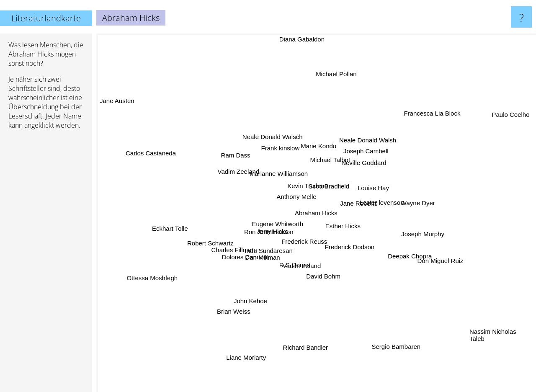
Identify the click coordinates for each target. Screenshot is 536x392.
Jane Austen (119, 111)
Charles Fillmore (235, 246)
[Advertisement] (46, 264)
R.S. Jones (297, 269)
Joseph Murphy (414, 235)
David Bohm (316, 285)
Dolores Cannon (247, 254)
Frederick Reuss (307, 246)
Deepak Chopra (414, 263)
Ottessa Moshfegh (169, 272)
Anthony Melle (293, 192)
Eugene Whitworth (279, 224)
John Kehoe (252, 299)
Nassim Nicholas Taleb (493, 332)
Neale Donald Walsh (366, 141)
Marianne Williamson (272, 179)
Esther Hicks (355, 235)
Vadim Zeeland (241, 171)
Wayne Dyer (424, 202)
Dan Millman (260, 269)
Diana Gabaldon (306, 39)
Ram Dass (234, 153)
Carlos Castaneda (140, 150)
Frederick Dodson (351, 244)
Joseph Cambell (366, 147)
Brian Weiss (237, 309)
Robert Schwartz (215, 241)
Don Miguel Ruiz (442, 266)
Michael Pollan (330, 85)
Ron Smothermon (271, 232)
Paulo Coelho (513, 112)
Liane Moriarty (252, 343)
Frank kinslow (286, 151)
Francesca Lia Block (422, 122)
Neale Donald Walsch (267, 131)
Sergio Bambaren (388, 341)
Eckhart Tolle (162, 228)
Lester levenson (375, 202)
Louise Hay (370, 187)
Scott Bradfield (332, 183)
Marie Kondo (317, 151)
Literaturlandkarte (46, 18)
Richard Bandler (302, 348)
